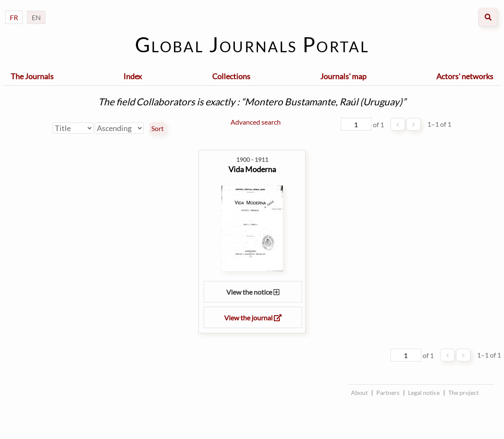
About (359, 393)
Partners (388, 393)
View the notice (253, 292)
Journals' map (343, 76)
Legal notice (424, 393)
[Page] (356, 124)
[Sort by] (73, 128)
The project (463, 393)
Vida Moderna (252, 169)
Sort (157, 128)
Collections (231, 76)
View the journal (253, 318)
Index (133, 76)
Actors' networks (465, 76)
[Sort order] (119, 128)
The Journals (32, 76)
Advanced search (256, 122)
